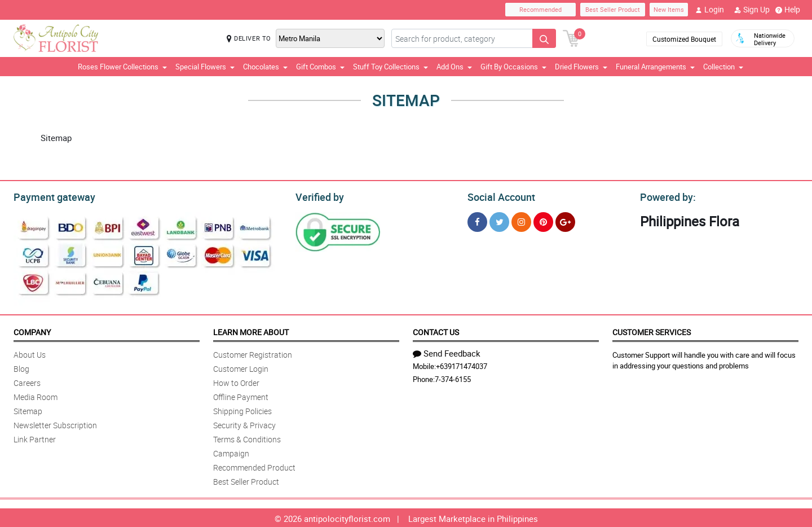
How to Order (236, 381)
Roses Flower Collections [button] (122, 67)
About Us (30, 353)
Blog (21, 367)
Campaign (231, 452)
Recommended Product (254, 466)
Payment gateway (49, 196)
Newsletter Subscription (55, 423)
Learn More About (251, 330)
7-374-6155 (453, 377)
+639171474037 (462, 364)
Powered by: (665, 196)
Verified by (318, 196)
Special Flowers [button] (205, 67)
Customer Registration (253, 353)
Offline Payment (241, 395)
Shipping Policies (242, 409)
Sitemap (28, 409)
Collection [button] (723, 67)
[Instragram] (521, 220)
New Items (669, 9)
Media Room (36, 395)
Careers (27, 381)
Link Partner (35, 438)
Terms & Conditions (247, 438)
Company (32, 330)
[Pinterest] (543, 220)
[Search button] (544, 38)
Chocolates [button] (265, 67)
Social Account (498, 196)
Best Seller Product (613, 9)
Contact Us (436, 330)
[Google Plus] (565, 220)
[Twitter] (499, 220)
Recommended (540, 9)
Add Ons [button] (454, 67)
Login (710, 10)
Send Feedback (447, 352)
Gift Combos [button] (320, 67)
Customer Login (241, 367)
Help (788, 10)
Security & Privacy (244, 423)
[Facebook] (477, 220)
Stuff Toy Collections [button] (390, 67)
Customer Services (652, 330)
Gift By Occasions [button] (513, 67)
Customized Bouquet (684, 39)
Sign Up (752, 10)
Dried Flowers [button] (581, 67)
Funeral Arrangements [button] (655, 67)
